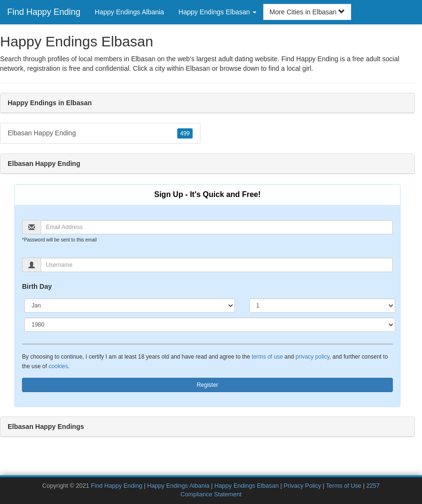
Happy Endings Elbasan (246, 486)
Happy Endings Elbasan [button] (217, 12)
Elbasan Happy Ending (100, 133)
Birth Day (37, 286)
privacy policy (312, 357)
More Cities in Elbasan (307, 12)
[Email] (217, 227)
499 (185, 133)
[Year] (210, 325)
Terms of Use (344, 486)
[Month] (130, 306)
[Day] (322, 306)
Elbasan (198, 68)
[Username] (217, 265)
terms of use (267, 357)
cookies (58, 366)
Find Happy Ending (44, 12)
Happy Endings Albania (129, 12)
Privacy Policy (302, 486)
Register (207, 385)
